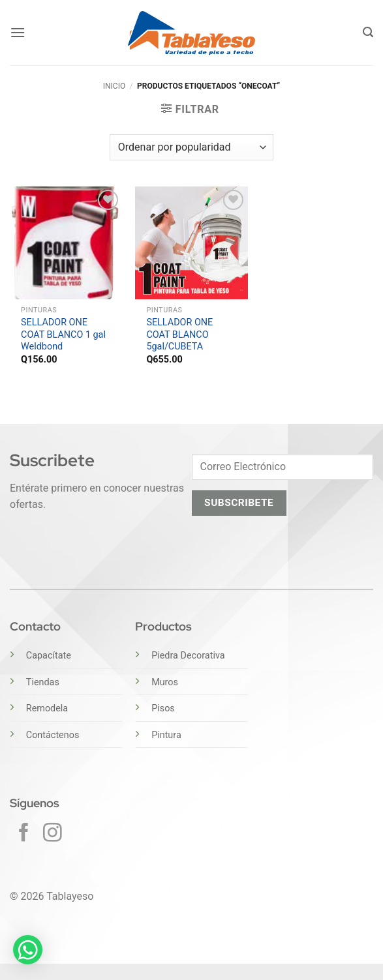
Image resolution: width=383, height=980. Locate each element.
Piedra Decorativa (188, 656)
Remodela (47, 708)
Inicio (114, 86)
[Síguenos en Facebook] (24, 834)
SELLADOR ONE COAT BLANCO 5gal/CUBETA (179, 334)
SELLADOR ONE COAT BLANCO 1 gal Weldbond (63, 334)
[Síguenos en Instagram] (53, 834)
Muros (165, 682)
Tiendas (43, 682)
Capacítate (49, 656)
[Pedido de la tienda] (191, 147)
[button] (18, 32)
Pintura (166, 735)
